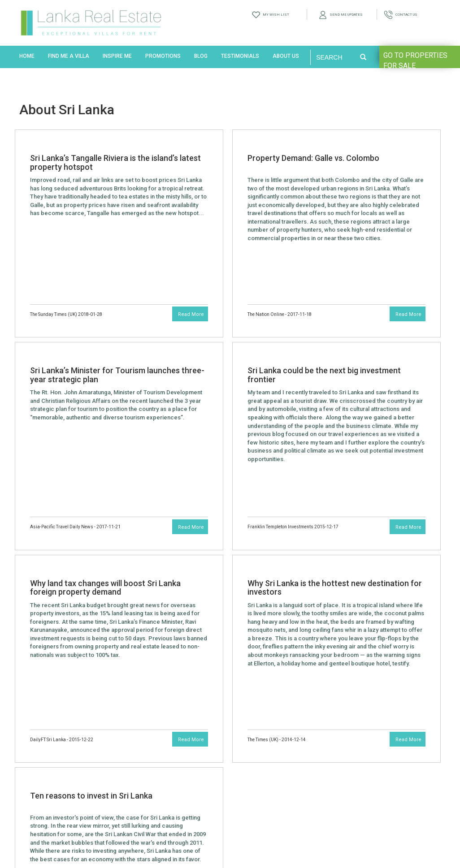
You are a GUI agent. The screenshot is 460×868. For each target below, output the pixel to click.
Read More (191, 314)
